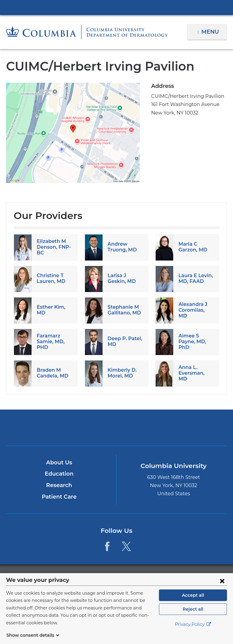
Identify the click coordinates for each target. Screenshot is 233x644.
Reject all (193, 616)
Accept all (193, 603)
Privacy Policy (193, 632)
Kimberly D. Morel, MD (121, 373)
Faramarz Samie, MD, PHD (50, 342)
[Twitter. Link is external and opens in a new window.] (126, 546)
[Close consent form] (222, 588)
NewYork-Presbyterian (116, 430)
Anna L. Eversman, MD (195, 373)
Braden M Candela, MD (51, 373)
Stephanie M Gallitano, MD (123, 310)
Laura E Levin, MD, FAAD (195, 278)
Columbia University (129, 576)
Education (59, 474)
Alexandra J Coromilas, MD (195, 310)
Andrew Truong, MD (121, 247)
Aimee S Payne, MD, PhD (191, 342)
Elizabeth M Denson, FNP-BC (53, 247)
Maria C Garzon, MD (192, 247)
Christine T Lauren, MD (50, 278)
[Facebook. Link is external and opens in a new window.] (107, 546)
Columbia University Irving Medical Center (116, 7)
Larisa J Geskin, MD (121, 278)
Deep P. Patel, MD (123, 341)
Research (59, 485)
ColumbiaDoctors (189, 427)
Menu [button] (211, 32)
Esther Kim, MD (55, 310)
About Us (59, 463)
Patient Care (59, 497)
